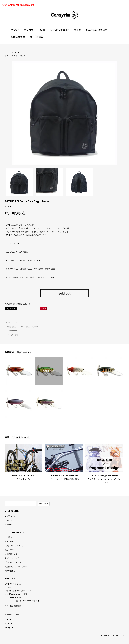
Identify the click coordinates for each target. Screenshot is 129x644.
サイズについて (14, 322)
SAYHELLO (19, 52)
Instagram (9, 628)
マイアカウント (11, 516)
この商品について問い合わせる (17, 304)
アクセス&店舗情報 (13, 606)
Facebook (9, 623)
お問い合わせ (10, 571)
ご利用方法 (9, 537)
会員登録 (8, 524)
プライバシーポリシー (14, 562)
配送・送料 (9, 541)
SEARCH (44, 504)
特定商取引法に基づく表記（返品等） (23, 326)
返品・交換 (9, 550)
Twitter (8, 619)
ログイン (8, 520)
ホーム (7, 52)
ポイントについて (12, 558)
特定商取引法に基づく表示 (16, 566)
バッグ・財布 (19, 55)
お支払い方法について (14, 546)
